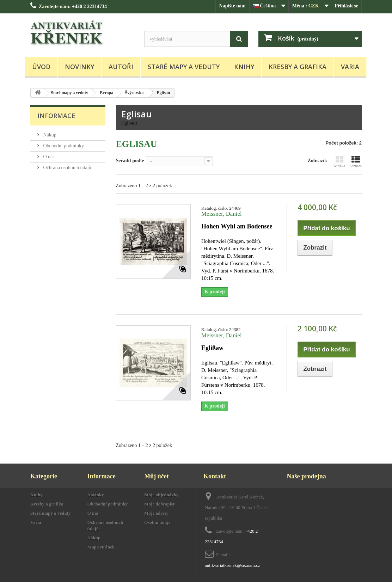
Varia (350, 67)
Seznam (356, 161)
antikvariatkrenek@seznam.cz (232, 565)
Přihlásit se (347, 6)
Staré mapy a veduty (184, 67)
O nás (48, 157)
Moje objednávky (161, 495)
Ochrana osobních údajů (67, 168)
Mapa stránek (101, 547)
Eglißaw (212, 348)
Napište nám (232, 6)
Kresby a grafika (298, 67)
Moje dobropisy (160, 504)
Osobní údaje (157, 522)
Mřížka (339, 161)
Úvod (41, 67)
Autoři (121, 67)
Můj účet (156, 476)
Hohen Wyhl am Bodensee (237, 226)
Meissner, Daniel (222, 214)
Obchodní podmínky (63, 146)
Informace (56, 116)
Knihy (244, 67)
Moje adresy (156, 513)
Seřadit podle (130, 161)
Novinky (79, 67)
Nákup (49, 135)
